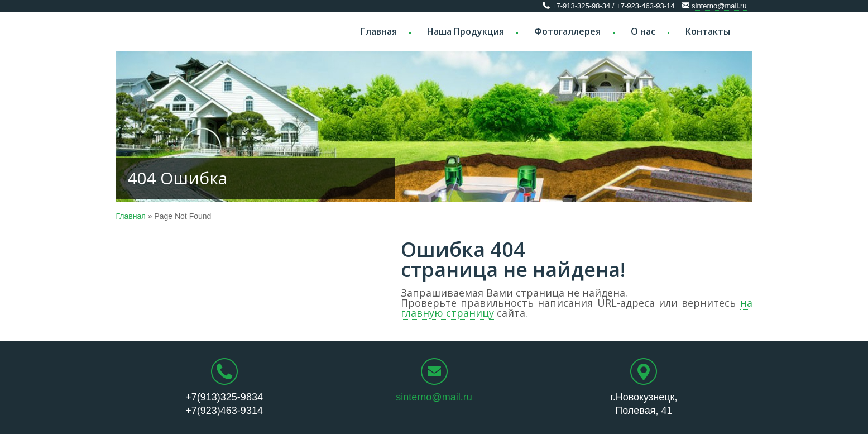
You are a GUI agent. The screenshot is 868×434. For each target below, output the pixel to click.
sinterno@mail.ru (719, 6)
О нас (643, 31)
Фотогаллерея (567, 31)
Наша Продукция (466, 31)
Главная (379, 31)
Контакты (708, 31)
